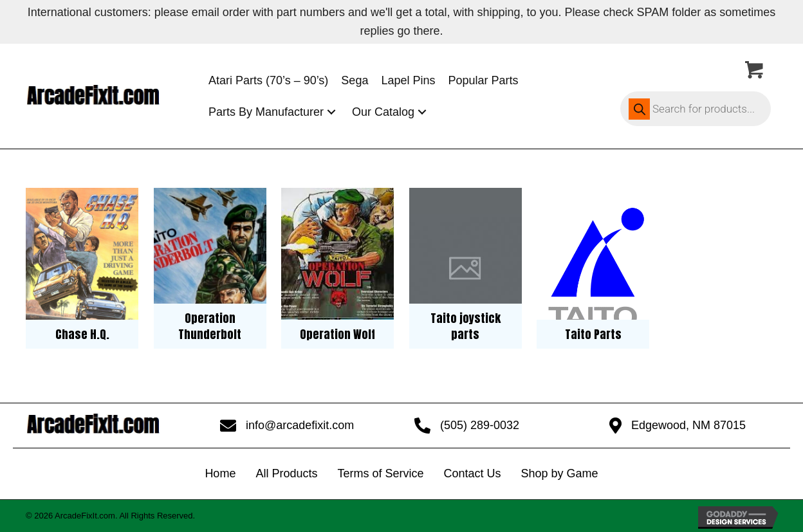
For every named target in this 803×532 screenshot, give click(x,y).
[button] (331, 112)
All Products (286, 473)
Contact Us (472, 473)
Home (220, 473)
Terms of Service (380, 473)
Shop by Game (560, 473)
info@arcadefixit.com (300, 425)
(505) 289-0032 (480, 425)
